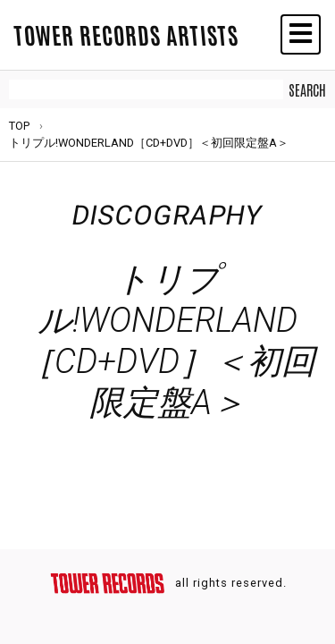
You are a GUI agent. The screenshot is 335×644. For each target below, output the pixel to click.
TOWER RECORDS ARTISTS (126, 34)
